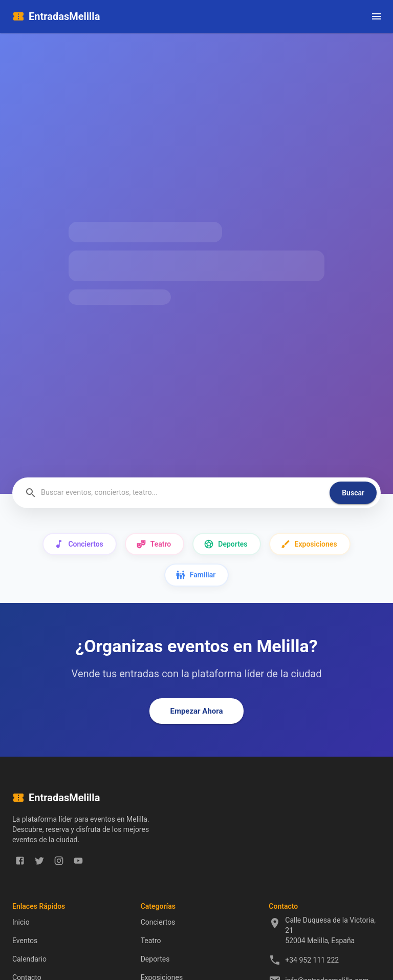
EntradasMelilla (64, 16)
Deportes (226, 544)
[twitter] (39, 861)
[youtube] (78, 861)
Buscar (353, 493)
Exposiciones (310, 544)
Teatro (155, 544)
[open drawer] (377, 16)
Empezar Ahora (196, 711)
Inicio (21, 922)
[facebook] (20, 861)
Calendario (29, 959)
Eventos (25, 941)
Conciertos (79, 544)
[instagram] (59, 861)
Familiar (197, 575)
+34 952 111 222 (312, 960)
